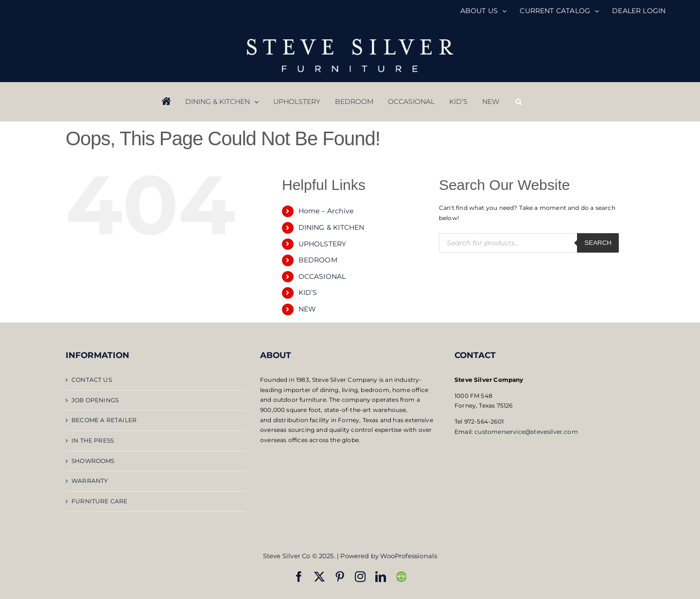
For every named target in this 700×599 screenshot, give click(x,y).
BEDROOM (318, 260)
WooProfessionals (409, 556)
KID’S (308, 292)
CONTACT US (92, 380)
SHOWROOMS (93, 461)
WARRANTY (90, 481)
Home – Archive (326, 211)
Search (598, 243)
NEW (307, 309)
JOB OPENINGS (95, 400)
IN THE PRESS (93, 440)
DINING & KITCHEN (332, 227)
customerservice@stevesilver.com (526, 432)
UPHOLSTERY (323, 244)
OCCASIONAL (322, 276)
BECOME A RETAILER (104, 420)
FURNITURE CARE (100, 501)
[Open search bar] (519, 102)
